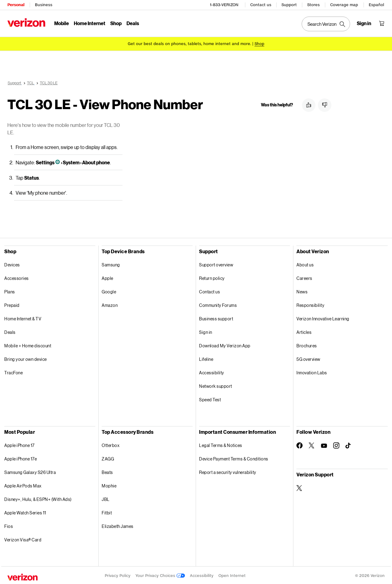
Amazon (110, 304)
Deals (10, 331)
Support (289, 5)
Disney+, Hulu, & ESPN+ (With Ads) (38, 498)
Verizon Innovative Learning (323, 318)
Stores (313, 5)
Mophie (109, 485)
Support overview (216, 264)
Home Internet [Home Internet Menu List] (90, 23)
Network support (216, 385)
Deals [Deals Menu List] (133, 23)
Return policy (212, 277)
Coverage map (344, 5)
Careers (304, 277)
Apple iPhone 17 (19, 444)
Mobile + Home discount (28, 345)
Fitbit (107, 512)
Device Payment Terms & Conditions (234, 458)
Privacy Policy (118, 575)
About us (305, 264)
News (302, 291)
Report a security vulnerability (228, 471)
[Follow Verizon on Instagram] (336, 445)
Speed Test (210, 399)
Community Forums (218, 304)
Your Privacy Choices (160, 575)
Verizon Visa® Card (23, 539)
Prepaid (12, 304)
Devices (12, 264)
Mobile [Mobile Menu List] (62, 23)
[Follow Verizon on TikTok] (349, 445)
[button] (309, 105)
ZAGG (108, 458)
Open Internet (232, 575)
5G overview (308, 358)
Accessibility (212, 372)
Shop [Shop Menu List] (116, 23)
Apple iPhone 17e (21, 458)
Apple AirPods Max (23, 485)
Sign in (206, 331)
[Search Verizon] (326, 24)
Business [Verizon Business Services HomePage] (44, 5)
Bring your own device (26, 358)
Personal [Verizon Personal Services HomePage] (16, 5)
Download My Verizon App (225, 345)
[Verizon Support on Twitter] (300, 487)
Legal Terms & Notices (221, 444)
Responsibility (310, 304)
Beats (107, 471)
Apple (107, 277)
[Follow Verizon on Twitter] (312, 445)
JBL (106, 498)
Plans (10, 291)
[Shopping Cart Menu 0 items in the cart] (382, 23)
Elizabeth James (118, 525)
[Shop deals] (259, 44)
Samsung (111, 264)
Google (109, 291)
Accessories (17, 277)
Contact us (261, 5)
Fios (9, 525)
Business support (216, 318)
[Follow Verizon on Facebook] (300, 445)
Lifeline (206, 358)
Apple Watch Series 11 (25, 512)
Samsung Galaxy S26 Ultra (30, 471)
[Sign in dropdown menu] (364, 23)
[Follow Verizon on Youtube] (324, 445)
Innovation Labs (312, 372)
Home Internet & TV (23, 318)
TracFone (13, 372)
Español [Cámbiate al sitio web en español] (376, 5)
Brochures (307, 345)
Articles (304, 331)
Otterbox (111, 444)
